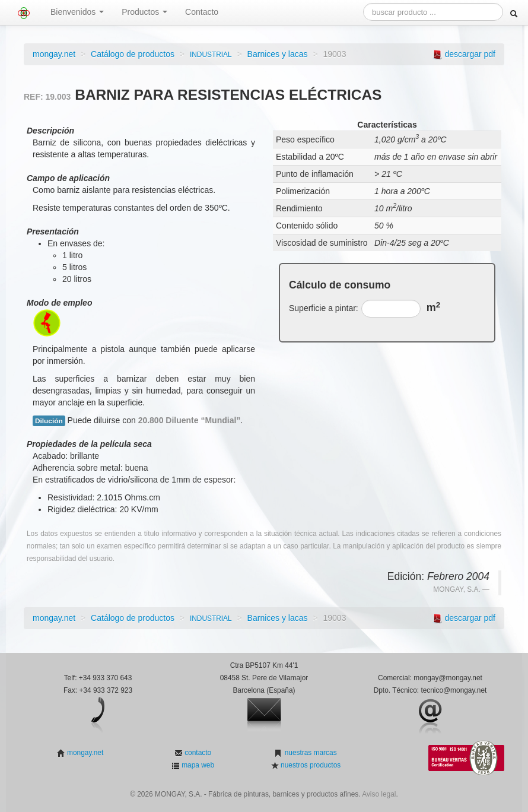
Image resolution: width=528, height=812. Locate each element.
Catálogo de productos (133, 54)
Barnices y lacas (278, 54)
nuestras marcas (309, 753)
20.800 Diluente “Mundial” (190, 420)
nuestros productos (310, 765)
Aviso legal (379, 794)
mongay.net (54, 54)
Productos (144, 12)
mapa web (197, 765)
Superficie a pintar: (324, 308)
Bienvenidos (77, 12)
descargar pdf (470, 54)
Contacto (202, 12)
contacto (197, 753)
